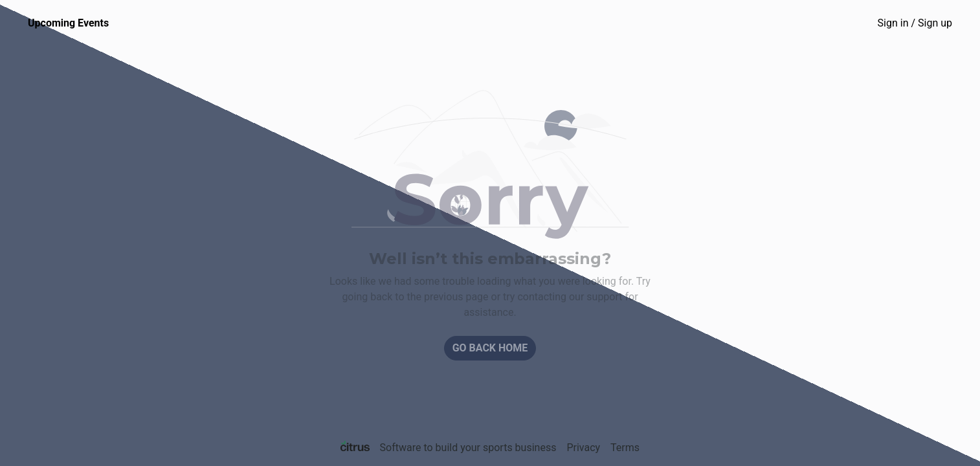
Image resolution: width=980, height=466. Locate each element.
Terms (625, 448)
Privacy (583, 448)
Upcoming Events (68, 23)
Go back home (490, 348)
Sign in (915, 23)
